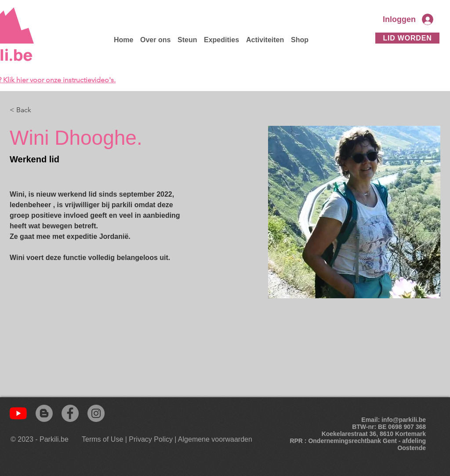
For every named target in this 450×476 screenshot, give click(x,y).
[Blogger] (44, 413)
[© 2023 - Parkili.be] (42, 439)
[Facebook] (70, 413)
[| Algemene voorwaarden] (213, 439)
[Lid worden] (407, 38)
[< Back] (27, 110)
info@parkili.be (404, 420)
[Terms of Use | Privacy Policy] (127, 439)
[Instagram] (96, 413)
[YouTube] (18, 413)
